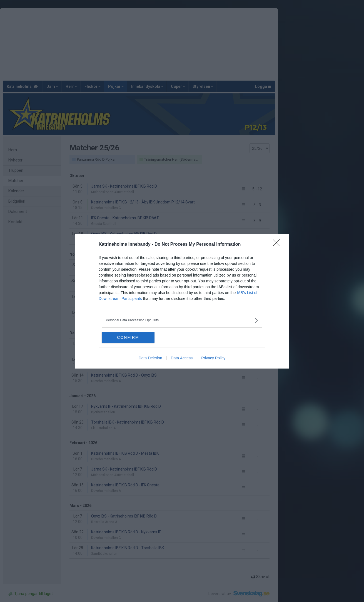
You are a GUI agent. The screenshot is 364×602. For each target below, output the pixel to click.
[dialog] (182, 301)
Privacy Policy (213, 358)
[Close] (278, 245)
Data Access (182, 358)
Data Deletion (150, 358)
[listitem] (182, 320)
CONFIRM (128, 337)
